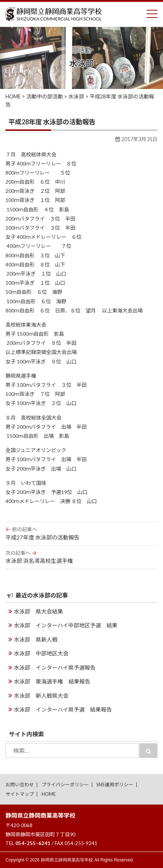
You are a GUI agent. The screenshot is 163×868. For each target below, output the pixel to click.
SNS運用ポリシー (115, 785)
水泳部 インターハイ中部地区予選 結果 (66, 625)
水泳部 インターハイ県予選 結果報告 (63, 709)
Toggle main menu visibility (152, 12)
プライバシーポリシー (65, 785)
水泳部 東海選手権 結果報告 (52, 681)
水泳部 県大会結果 (38, 611)
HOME (49, 794)
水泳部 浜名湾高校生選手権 (81, 557)
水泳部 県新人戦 (36, 639)
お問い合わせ (20, 785)
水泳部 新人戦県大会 (41, 696)
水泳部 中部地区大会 (41, 653)
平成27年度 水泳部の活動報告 (81, 533)
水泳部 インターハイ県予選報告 (55, 667)
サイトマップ (20, 794)
